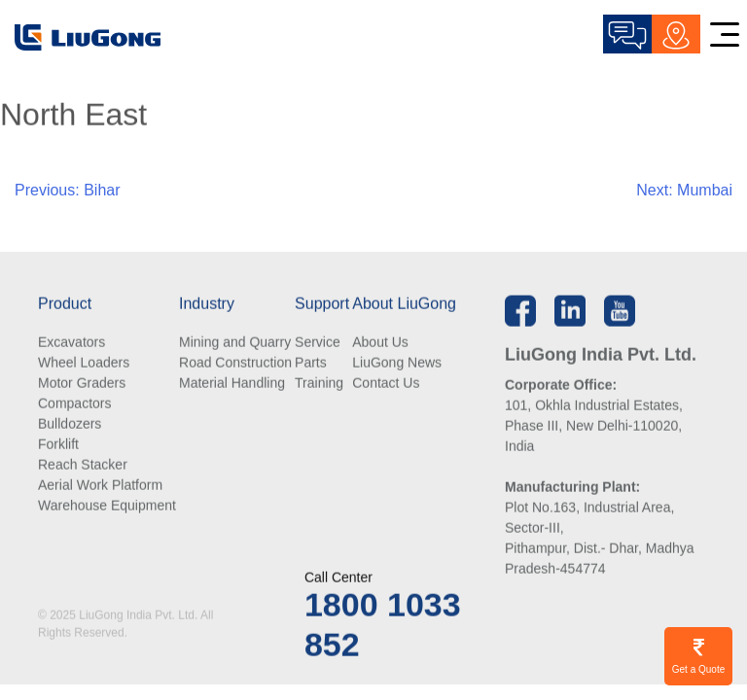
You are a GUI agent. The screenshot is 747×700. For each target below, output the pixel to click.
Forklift (58, 444)
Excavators (71, 342)
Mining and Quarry (235, 342)
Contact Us (386, 383)
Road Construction (235, 363)
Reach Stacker (83, 465)
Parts (311, 363)
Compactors (74, 403)
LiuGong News (397, 363)
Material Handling (232, 383)
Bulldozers (70, 424)
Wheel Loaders (84, 363)
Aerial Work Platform (100, 485)
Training (319, 383)
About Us (380, 342)
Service (318, 342)
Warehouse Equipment (107, 506)
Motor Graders (82, 383)
